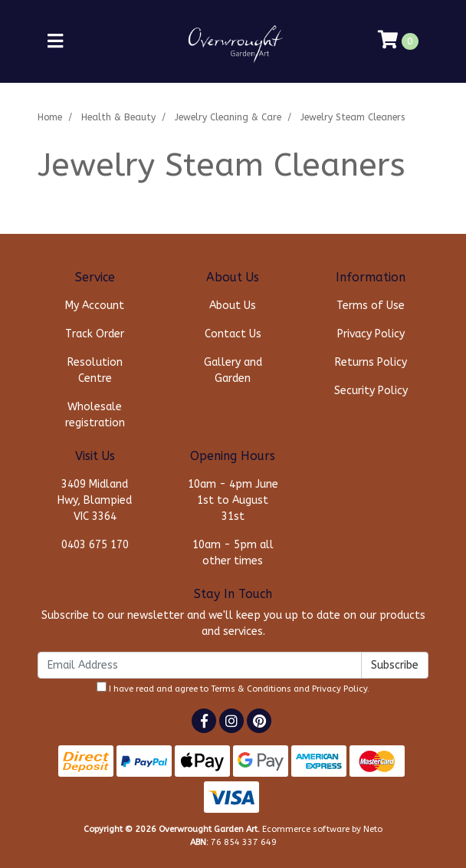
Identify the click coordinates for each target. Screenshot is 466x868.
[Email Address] (200, 665)
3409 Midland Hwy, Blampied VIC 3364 (95, 500)
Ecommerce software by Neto (322, 829)
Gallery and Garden (233, 370)
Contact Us (233, 334)
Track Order (95, 334)
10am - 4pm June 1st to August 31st (233, 500)
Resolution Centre (95, 370)
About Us (233, 306)
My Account (95, 306)
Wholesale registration (95, 415)
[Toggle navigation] (55, 42)
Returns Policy (371, 362)
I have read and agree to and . (233, 688)
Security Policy (371, 391)
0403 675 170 (95, 545)
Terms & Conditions (251, 689)
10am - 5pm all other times (233, 553)
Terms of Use (371, 306)
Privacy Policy (371, 334)
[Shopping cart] (398, 41)
